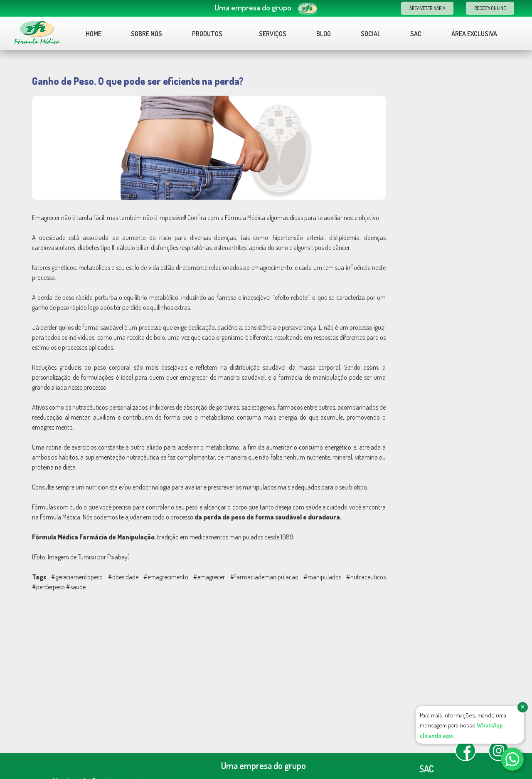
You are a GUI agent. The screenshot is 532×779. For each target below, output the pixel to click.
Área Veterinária (427, 8)
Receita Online (490, 8)
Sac (416, 34)
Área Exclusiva (474, 34)
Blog (324, 34)
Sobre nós (147, 34)
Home (94, 34)
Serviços (273, 34)
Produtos (212, 34)
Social (371, 34)
